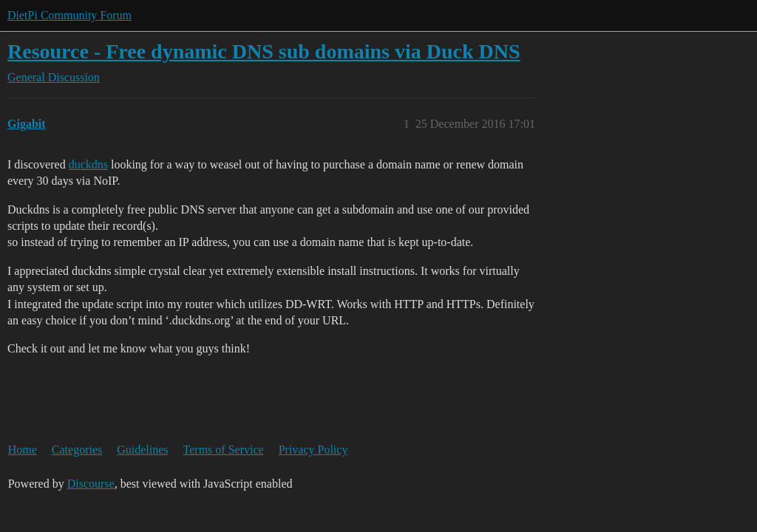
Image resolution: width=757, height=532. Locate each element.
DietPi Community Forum (69, 15)
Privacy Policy (313, 450)
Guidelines (142, 450)
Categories (77, 450)
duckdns (88, 164)
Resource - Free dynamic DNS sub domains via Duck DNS (264, 51)
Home (23, 450)
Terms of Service (224, 450)
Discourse (91, 484)
